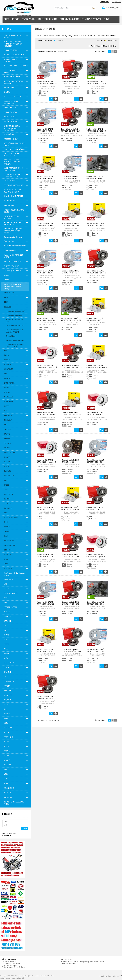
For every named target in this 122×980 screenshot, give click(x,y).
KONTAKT (16, 19)
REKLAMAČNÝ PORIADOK (91, 19)
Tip (92, 46)
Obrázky (100, 41)
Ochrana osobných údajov (11, 963)
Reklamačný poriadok (10, 965)
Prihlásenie (105, 2)
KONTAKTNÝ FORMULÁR (48, 19)
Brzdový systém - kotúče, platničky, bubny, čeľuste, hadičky (63, 36)
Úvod (37, 36)
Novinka (113, 46)
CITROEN (91, 36)
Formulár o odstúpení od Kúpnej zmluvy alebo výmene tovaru (83, 962)
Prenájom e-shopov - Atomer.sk (111, 976)
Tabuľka (111, 41)
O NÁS (106, 19)
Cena (59, 41)
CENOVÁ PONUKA (29, 19)
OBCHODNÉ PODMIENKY (69, 19)
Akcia (98, 46)
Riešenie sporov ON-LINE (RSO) (14, 967)
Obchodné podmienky (10, 962)
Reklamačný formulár (68, 963)
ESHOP (6, 19)
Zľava (105, 46)
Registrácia (116, 2)
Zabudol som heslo (9, 833)
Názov (50, 41)
